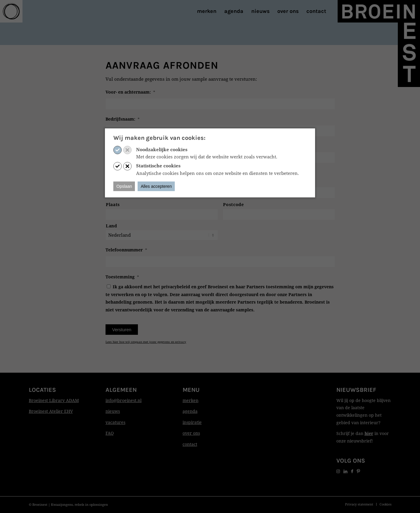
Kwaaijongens (62, 504)
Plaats (113, 204)
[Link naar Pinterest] (358, 471)
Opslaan (124, 186)
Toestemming (122, 277)
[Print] (11, 11)
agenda (190, 411)
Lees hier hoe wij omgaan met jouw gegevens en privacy (146, 342)
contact (190, 444)
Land (112, 226)
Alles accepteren (156, 186)
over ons (191, 433)
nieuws (113, 411)
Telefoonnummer (126, 250)
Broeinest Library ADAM (54, 400)
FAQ (110, 433)
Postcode (233, 204)
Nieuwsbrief (356, 390)
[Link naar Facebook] (352, 471)
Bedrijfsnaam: (123, 119)
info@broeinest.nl (124, 400)
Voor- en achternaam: (130, 92)
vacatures (115, 422)
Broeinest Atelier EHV (51, 411)
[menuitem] (207, 11)
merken (191, 400)
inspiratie (192, 422)
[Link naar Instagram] (338, 471)
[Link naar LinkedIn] (346, 471)
